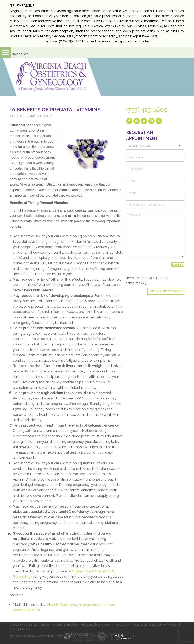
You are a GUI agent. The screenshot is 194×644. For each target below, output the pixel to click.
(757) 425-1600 (147, 110)
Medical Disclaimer (154, 625)
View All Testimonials (166, 291)
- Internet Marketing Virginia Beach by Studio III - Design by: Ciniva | (96, 625)
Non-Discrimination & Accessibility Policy (36, 636)
